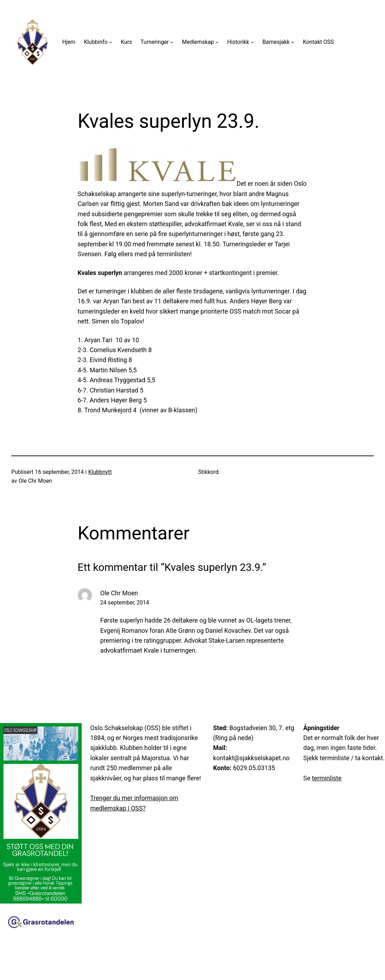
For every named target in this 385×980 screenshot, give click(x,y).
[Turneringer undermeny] (172, 42)
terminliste (327, 778)
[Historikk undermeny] (252, 42)
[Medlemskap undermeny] (217, 42)
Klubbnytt (100, 472)
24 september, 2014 (125, 603)
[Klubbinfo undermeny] (110, 42)
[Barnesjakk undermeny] (293, 42)
